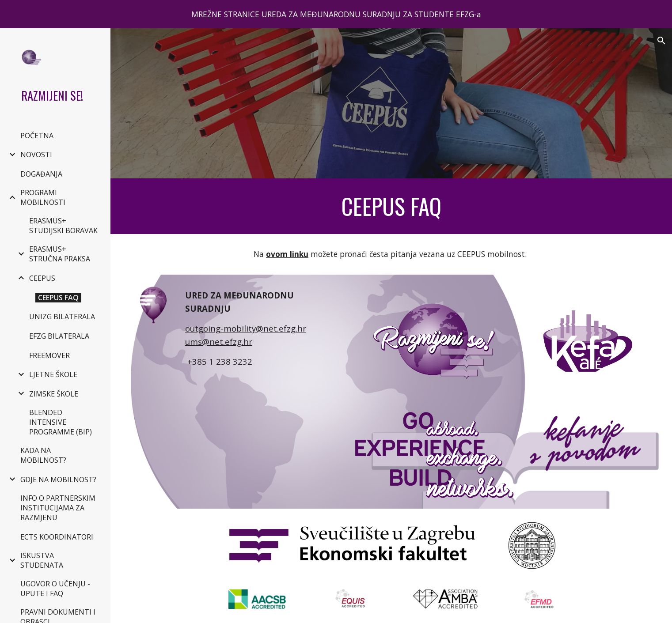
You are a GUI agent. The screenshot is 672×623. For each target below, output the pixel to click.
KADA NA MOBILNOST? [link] (43, 455)
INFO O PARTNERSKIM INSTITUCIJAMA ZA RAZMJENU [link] (58, 508)
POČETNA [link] (37, 136)
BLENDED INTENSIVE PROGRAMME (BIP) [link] (61, 422)
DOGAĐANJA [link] (41, 174)
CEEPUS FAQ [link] (58, 298)
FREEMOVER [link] (49, 355)
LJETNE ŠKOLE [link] (53, 374)
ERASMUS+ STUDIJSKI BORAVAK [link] (63, 226)
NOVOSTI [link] (36, 155)
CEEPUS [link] (42, 278)
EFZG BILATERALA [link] (59, 336)
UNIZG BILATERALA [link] (62, 317)
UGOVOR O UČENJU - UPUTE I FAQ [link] (55, 589)
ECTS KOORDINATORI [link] (57, 537)
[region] (336, 14)
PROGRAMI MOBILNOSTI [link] (43, 197)
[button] (661, 41)
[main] (391, 206)
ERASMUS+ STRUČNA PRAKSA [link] (60, 254)
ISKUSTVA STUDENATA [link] (42, 560)
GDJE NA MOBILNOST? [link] (58, 480)
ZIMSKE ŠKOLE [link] (54, 394)
